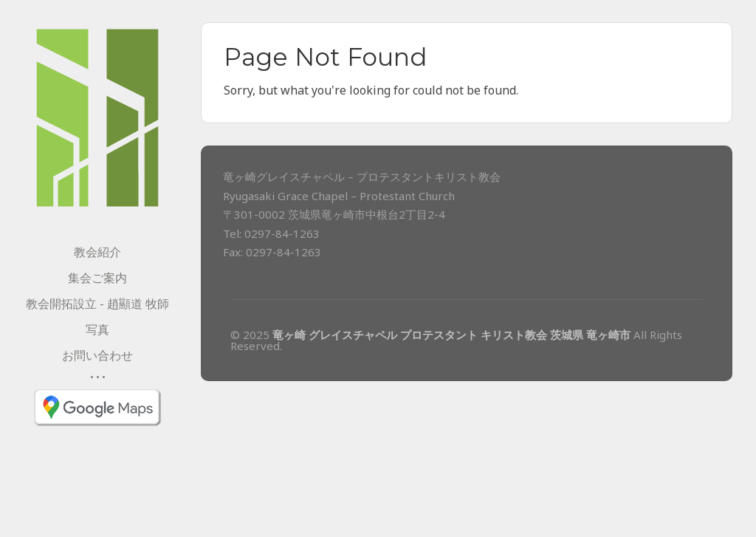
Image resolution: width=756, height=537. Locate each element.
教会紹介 (97, 252)
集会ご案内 (97, 278)
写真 (97, 329)
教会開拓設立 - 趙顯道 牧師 (97, 304)
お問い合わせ (97, 355)
